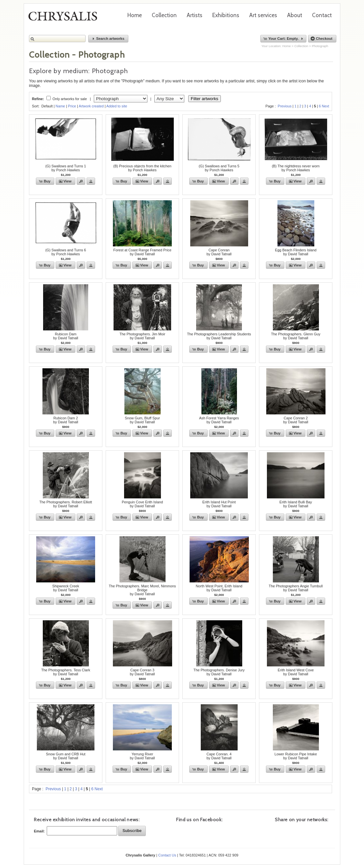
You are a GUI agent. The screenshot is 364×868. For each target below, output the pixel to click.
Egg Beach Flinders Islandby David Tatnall (296, 252)
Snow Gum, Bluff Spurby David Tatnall (142, 420)
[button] (108, 39)
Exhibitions (226, 15)
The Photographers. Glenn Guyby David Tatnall (296, 336)
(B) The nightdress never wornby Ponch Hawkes (296, 168)
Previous (285, 106)
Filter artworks (205, 99)
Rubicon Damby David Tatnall (65, 336)
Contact (322, 15)
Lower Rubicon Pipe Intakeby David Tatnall (296, 756)
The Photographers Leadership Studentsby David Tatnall (219, 336)
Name (60, 106)
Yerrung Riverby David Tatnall (142, 756)
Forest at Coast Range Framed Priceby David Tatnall (142, 252)
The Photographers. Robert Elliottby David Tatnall (65, 504)
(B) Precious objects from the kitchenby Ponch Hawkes (142, 168)
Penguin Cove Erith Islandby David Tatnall (142, 504)
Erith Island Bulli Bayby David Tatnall (296, 504)
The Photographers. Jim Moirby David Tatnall (142, 336)
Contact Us (167, 855)
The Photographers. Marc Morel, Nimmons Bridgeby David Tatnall (142, 590)
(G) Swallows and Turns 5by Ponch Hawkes (219, 168)
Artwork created (91, 106)
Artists (195, 15)
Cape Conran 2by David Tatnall (296, 420)
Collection (164, 15)
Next (325, 106)
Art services (263, 15)
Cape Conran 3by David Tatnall (142, 672)
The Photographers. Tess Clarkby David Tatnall (66, 672)
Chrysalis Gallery (65, 18)
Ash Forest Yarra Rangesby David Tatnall (219, 420)
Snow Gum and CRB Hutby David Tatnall (65, 756)
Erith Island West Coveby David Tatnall (296, 672)
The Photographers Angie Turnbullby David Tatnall (296, 588)
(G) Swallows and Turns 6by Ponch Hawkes (66, 252)
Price (72, 106)
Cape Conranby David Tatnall (219, 252)
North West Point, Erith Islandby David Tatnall (219, 588)
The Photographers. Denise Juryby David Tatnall (219, 672)
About (295, 15)
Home (135, 15)
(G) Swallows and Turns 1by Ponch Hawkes (66, 168)
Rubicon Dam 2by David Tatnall (65, 420)
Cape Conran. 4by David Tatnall (219, 756)
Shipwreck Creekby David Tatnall (66, 588)
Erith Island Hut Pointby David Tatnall (219, 504)
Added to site (117, 106)
